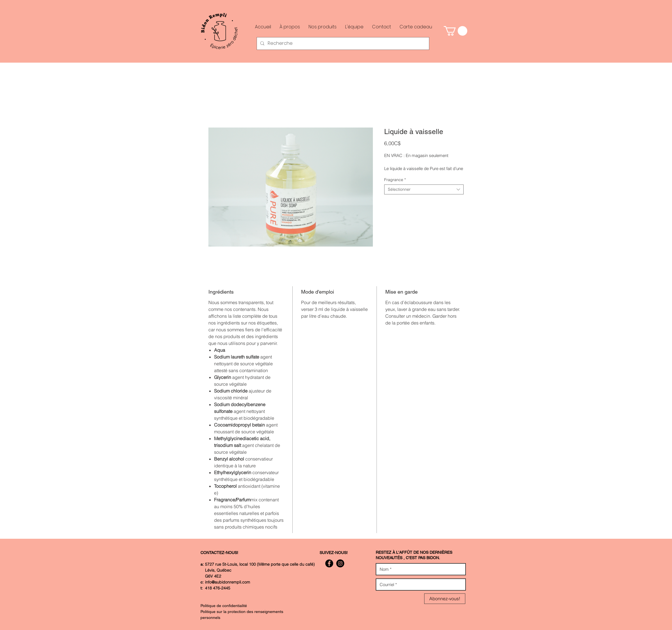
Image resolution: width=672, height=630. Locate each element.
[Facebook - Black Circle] (329, 563)
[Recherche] (342, 44)
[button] (456, 31)
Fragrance (395, 180)
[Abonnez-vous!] (445, 599)
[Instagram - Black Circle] (340, 563)
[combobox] (424, 189)
